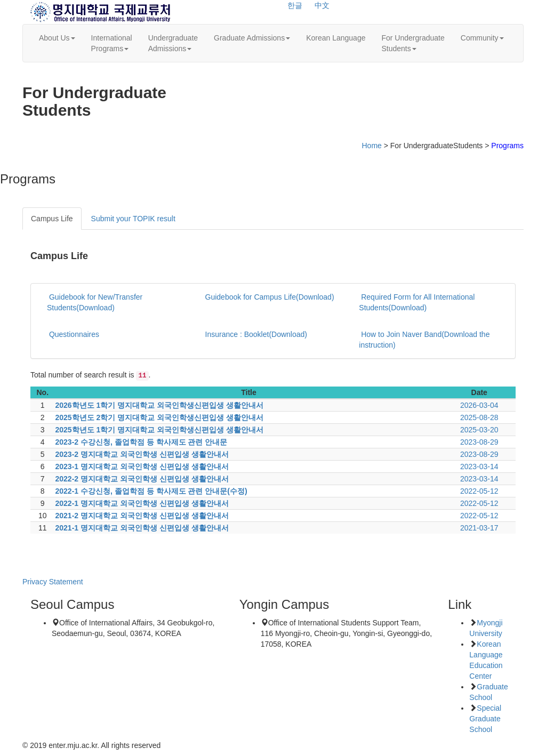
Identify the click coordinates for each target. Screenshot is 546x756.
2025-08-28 (479, 417)
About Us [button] (57, 38)
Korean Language (336, 38)
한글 (295, 5)
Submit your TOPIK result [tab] (133, 219)
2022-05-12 (479, 491)
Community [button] (482, 38)
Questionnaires (73, 334)
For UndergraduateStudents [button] (413, 43)
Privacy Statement (53, 582)
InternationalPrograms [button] (112, 43)
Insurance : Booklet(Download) (255, 334)
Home (371, 146)
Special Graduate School (485, 719)
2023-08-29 (479, 442)
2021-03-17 (479, 528)
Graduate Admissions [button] (252, 38)
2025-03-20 (479, 430)
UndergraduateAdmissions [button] (173, 43)
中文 (322, 5)
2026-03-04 (479, 405)
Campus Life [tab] (52, 219)
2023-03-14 (479, 467)
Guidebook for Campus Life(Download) (269, 297)
